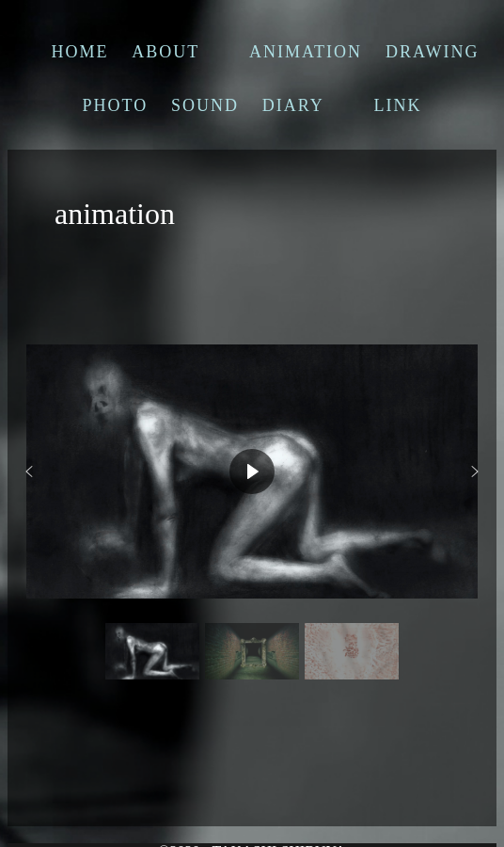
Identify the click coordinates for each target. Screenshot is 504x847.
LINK (398, 105)
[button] (29, 471)
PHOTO (115, 105)
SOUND (205, 105)
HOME (80, 52)
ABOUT (165, 52)
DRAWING (433, 52)
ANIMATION (306, 52)
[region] (252, 505)
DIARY (293, 105)
